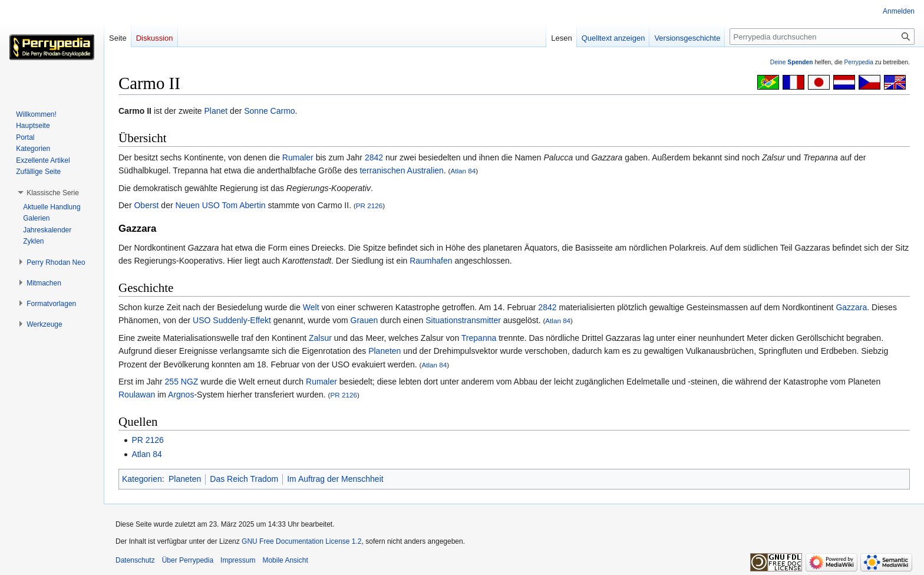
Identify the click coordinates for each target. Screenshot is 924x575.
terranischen (382, 170)
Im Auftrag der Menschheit (335, 479)
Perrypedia (859, 62)
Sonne (256, 111)
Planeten (385, 351)
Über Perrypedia (188, 560)
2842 (374, 157)
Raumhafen (431, 261)
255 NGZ (182, 382)
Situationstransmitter (463, 320)
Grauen (364, 320)
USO (202, 320)
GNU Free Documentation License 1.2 (301, 541)
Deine (792, 62)
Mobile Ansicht (285, 560)
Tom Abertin (244, 205)
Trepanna (479, 338)
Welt (311, 307)
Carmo (283, 111)
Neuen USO (197, 205)
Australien (425, 170)
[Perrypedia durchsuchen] (822, 37)
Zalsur (320, 338)
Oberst (146, 205)
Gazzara (851, 307)
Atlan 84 (463, 171)
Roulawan (137, 395)
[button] (53, 193)
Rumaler (298, 157)
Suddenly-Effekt (242, 320)
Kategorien (142, 479)
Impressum (238, 560)
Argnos (181, 395)
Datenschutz (135, 560)
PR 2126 (369, 206)
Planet (216, 111)
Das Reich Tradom (244, 479)
